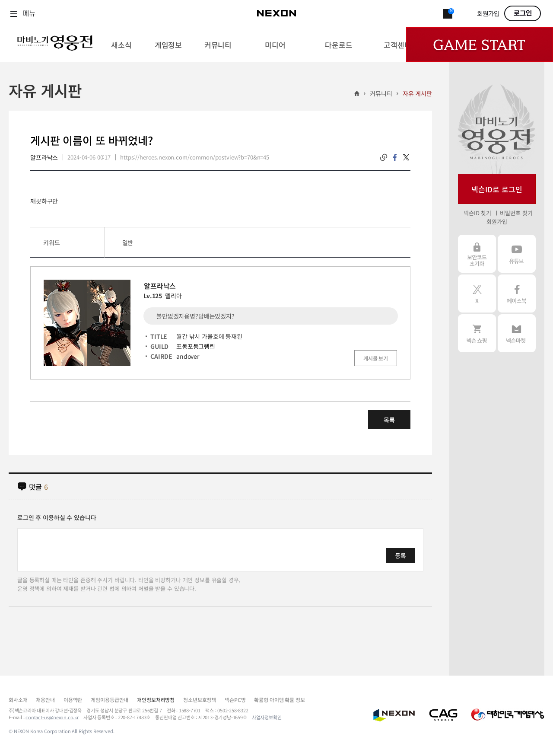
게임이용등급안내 (110, 700)
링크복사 (384, 157)
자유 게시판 (417, 93)
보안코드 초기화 (477, 254)
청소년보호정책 (200, 700)
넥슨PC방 (235, 700)
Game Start (480, 45)
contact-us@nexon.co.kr (52, 717)
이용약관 (73, 700)
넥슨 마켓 (517, 333)
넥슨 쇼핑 (477, 333)
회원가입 (488, 14)
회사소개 (18, 700)
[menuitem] (121, 45)
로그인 (523, 13)
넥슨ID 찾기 (477, 213)
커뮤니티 (381, 93)
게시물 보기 (376, 358)
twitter (406, 157)
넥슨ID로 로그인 (497, 189)
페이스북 (517, 293)
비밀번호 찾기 (516, 213)
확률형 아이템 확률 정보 (279, 700)
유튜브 (517, 254)
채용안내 (45, 700)
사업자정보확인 (267, 717)
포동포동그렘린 (196, 346)
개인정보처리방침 (156, 700)
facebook (395, 157)
